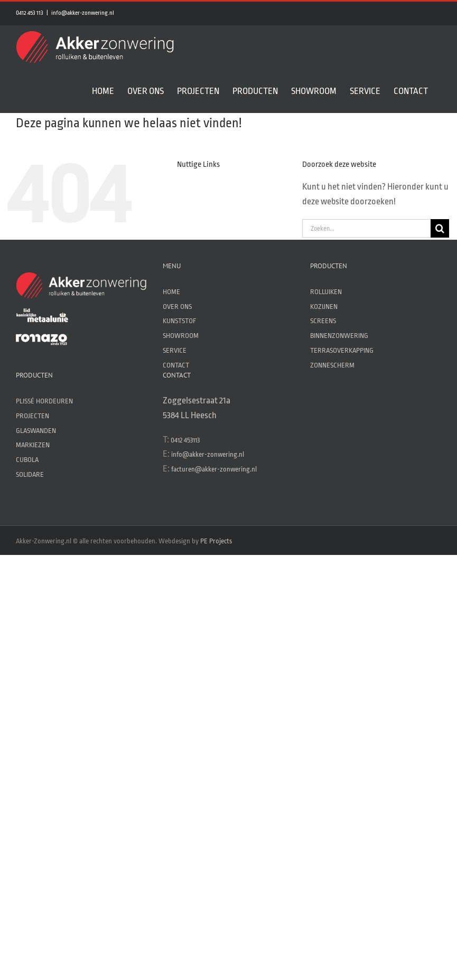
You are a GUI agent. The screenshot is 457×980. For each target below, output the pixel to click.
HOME (171, 292)
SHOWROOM (181, 336)
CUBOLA (27, 460)
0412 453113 (185, 440)
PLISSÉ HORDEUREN (44, 401)
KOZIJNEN (324, 307)
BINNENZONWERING (339, 336)
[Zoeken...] (366, 228)
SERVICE (175, 350)
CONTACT (176, 365)
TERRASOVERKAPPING (342, 350)
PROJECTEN (32, 416)
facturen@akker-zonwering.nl (214, 469)
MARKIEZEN (33, 445)
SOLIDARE (30, 474)
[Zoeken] (440, 228)
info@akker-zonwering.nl (83, 13)
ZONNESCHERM (332, 365)
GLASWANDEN (36, 431)
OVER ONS (177, 307)
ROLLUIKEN (326, 292)
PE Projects (216, 541)
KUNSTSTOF (179, 321)
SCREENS (323, 321)
